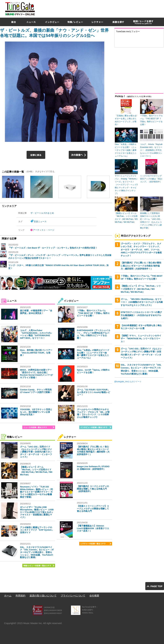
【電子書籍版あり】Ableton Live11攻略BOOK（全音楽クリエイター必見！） (93, 528)
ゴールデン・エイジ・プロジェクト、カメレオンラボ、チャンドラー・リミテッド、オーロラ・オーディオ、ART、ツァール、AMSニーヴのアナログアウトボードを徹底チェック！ (141, 250)
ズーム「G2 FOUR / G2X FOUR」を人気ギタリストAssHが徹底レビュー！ (93, 392)
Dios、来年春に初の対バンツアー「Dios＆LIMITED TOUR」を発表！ (36, 353)
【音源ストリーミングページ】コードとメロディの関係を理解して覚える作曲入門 (93, 509)
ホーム (8, 596)
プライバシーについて (73, 596)
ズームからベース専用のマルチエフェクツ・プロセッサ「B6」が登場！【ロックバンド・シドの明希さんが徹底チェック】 (93, 413)
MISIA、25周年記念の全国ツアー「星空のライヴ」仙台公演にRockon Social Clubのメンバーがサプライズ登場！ (36, 374)
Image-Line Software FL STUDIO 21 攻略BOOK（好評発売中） (93, 468)
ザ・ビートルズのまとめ (42, 213)
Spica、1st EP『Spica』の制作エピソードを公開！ (93, 371)
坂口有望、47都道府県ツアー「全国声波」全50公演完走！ (36, 312)
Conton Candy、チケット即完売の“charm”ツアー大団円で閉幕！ (36, 391)
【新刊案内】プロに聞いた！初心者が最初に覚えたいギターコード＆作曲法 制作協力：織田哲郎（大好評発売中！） (93, 451)
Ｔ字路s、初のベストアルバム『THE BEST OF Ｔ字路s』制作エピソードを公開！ (93, 313)
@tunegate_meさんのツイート (128, 382)
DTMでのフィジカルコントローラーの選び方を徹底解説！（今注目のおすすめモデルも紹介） (141, 315)
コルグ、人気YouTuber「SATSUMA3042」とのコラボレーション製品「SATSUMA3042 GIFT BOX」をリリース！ (36, 334)
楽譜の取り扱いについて (43, 596)
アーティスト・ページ (44, 230)
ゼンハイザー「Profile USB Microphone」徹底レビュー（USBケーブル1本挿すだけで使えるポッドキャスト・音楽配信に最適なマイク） (37, 512)
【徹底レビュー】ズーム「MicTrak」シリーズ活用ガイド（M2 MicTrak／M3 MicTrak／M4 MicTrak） (36, 471)
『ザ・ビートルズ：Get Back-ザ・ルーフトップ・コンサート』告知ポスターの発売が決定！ (53, 248)
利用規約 (20, 596)
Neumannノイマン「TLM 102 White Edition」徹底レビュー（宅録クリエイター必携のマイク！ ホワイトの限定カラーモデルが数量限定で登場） (36, 492)
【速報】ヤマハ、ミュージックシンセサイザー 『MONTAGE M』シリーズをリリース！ (141, 339)
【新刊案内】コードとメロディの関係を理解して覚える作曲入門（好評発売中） (93, 489)
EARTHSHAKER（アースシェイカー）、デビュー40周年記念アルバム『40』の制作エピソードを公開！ (94, 334)
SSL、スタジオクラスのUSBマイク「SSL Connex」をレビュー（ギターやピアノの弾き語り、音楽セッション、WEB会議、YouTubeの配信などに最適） (37, 552)
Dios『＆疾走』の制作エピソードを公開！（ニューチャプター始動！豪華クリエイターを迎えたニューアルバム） (93, 354)
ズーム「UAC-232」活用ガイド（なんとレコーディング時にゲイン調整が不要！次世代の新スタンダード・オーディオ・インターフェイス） (36, 452)
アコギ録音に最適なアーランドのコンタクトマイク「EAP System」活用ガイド (37, 530)
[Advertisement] (123, 24)
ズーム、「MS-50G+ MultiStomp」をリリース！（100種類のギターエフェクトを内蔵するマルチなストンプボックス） (142, 302)
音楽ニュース (40, 222)
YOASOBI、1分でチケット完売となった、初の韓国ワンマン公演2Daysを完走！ (36, 412)
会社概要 (94, 596)
